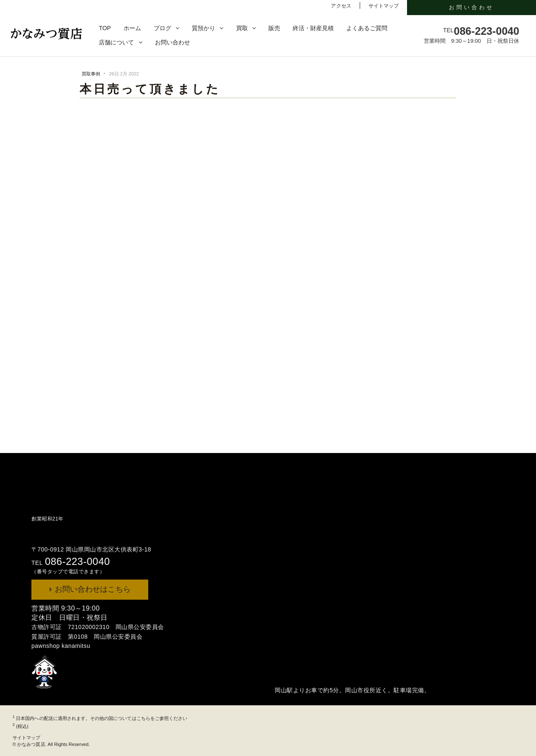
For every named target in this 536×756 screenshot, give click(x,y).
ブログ (162, 28)
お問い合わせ (173, 42)
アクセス (341, 6)
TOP (105, 28)
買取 (242, 28)
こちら (143, 718)
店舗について (116, 42)
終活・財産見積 (313, 28)
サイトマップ (384, 6)
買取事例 (91, 74)
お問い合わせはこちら (92, 589)
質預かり (204, 28)
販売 (274, 28)
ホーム (132, 28)
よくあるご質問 (367, 28)
